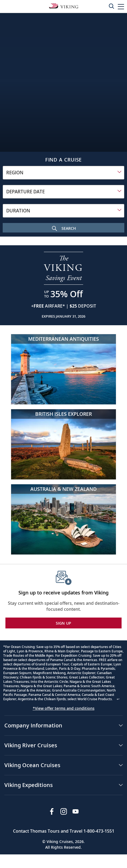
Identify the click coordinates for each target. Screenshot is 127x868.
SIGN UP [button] (64, 623)
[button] (121, 6)
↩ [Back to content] (118, 699)
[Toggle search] (111, 6)
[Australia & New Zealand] (63, 519)
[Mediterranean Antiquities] (63, 369)
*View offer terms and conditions (64, 708)
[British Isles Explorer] (63, 444)
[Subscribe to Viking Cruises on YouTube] (76, 811)
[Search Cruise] (63, 228)
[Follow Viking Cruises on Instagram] (64, 811)
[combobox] (63, 173)
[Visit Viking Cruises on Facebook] (52, 811)
